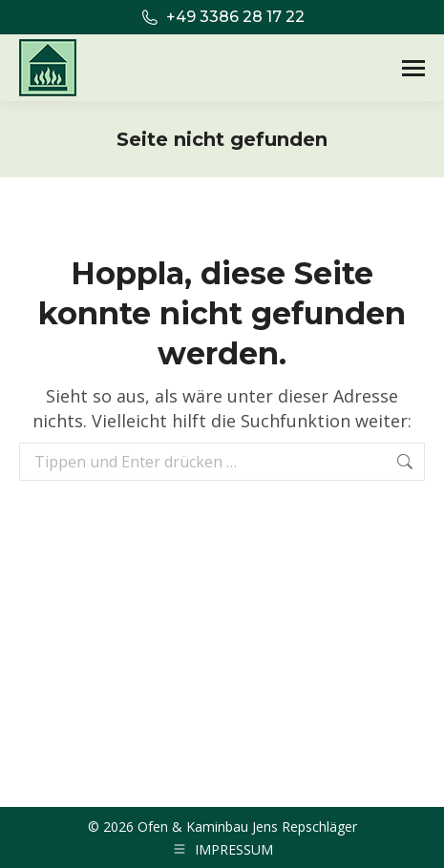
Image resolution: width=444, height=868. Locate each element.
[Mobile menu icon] (413, 68)
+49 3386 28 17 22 (222, 17)
